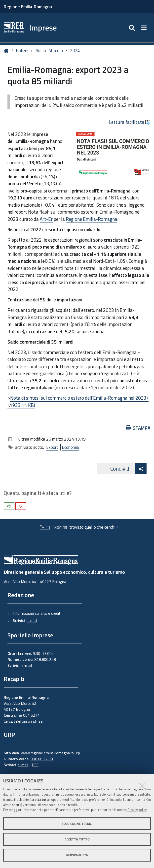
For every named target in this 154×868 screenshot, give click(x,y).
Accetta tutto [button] (77, 839)
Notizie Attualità (49, 51)
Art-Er (46, 219)
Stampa (138, 428)
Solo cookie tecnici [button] (77, 824)
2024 (75, 51)
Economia (70, 447)
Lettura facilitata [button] (130, 122)
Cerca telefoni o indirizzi (23, 721)
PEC (35, 765)
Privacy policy (137, 810)
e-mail (32, 620)
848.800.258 (45, 659)
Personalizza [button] (77, 855)
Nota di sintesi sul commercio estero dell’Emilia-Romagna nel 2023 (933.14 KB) (78, 401)
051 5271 (31, 715)
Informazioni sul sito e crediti (37, 613)
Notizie (22, 51)
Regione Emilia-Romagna (28, 7)
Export (52, 447)
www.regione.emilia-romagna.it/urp (50, 753)
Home (7, 51)
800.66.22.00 (42, 759)
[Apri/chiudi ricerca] (133, 28)
